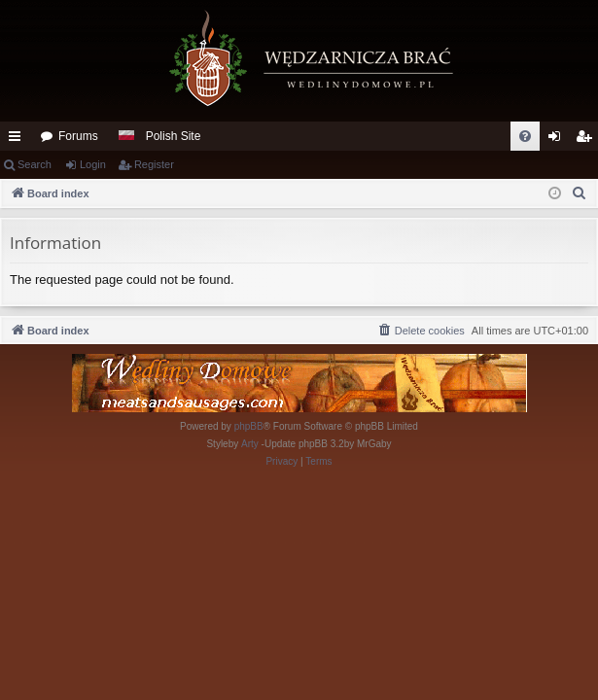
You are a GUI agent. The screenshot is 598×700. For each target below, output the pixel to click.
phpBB (249, 426)
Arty (250, 444)
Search (35, 164)
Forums (78, 136)
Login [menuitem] (559, 140)
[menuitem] (525, 136)
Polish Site (174, 136)
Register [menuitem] (588, 140)
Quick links (18, 140)
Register (154, 164)
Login (93, 164)
